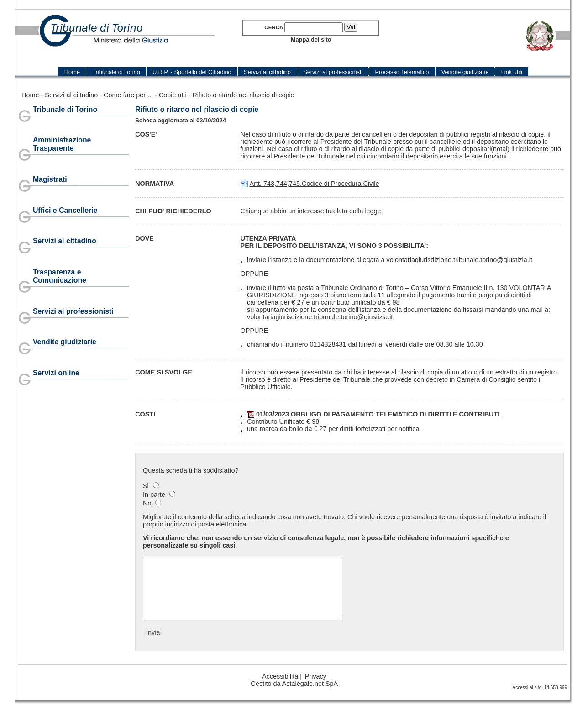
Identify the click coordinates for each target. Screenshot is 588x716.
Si (146, 486)
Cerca (274, 27)
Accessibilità (280, 689)
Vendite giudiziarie (65, 342)
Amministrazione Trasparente (62, 144)
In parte (154, 495)
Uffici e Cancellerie (65, 210)
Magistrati (50, 179)
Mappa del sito (311, 39)
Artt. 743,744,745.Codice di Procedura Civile (315, 184)
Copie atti (173, 95)
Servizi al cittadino (71, 95)
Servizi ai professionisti (73, 311)
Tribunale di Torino (65, 109)
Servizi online (56, 373)
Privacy (316, 689)
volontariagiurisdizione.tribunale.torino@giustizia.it (459, 260)
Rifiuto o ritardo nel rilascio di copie (243, 95)
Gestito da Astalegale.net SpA (294, 696)
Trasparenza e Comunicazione (60, 276)
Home (30, 95)
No (147, 503)
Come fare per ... (128, 95)
